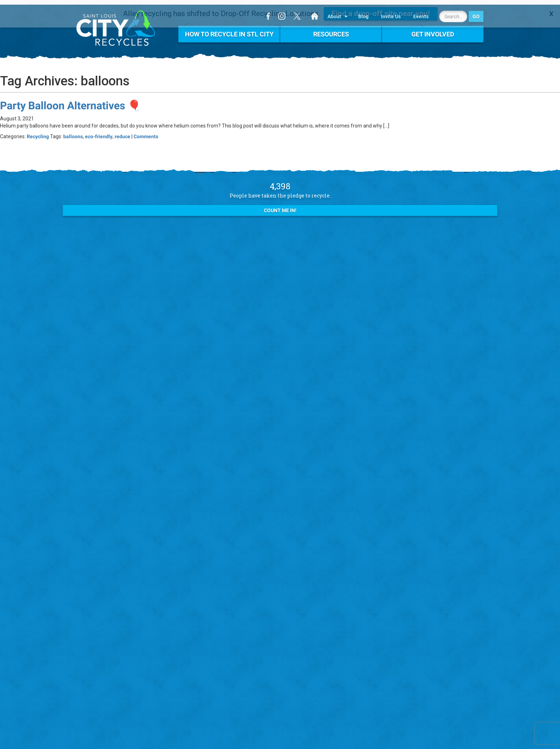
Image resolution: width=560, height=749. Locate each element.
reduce (122, 132)
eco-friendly (99, 132)
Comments (146, 132)
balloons (73, 132)
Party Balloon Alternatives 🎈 (70, 101)
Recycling (38, 132)
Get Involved (433, 29)
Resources (331, 29)
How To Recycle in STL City (229, 29)
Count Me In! (280, 206)
